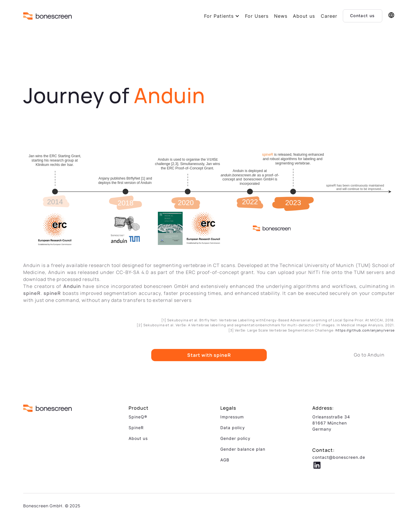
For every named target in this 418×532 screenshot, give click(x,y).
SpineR (136, 428)
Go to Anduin (369, 355)
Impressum (232, 417)
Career (329, 16)
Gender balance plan (243, 449)
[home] (47, 16)
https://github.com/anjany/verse (365, 330)
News (281, 16)
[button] (222, 16)
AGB (225, 460)
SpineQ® (138, 417)
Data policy (233, 428)
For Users (257, 16)
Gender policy (235, 438)
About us (304, 16)
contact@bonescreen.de (339, 457)
